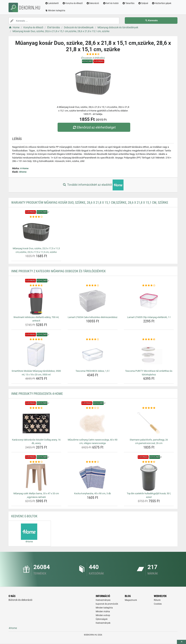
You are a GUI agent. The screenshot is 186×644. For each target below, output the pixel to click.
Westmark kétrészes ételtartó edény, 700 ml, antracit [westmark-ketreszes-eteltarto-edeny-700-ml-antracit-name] (36, 319)
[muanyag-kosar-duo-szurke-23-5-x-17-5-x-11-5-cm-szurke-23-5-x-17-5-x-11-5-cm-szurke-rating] (36, 217)
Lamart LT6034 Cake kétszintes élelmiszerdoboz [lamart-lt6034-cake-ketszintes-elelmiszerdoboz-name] (93, 317)
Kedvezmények (103, 623)
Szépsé (143, 3)
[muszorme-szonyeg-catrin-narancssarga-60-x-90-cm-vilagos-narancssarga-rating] (93, 408)
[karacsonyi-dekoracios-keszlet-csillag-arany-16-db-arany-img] (36, 423)
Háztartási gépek (162, 3)
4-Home (24, 168)
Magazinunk (131, 600)
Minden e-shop (103, 615)
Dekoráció (93, 3)
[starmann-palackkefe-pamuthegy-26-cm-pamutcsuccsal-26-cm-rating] (149, 408)
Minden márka (103, 612)
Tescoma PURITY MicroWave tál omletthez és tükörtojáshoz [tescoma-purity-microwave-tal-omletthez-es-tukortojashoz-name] (149, 373)
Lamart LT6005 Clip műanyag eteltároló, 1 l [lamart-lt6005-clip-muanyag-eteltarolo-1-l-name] (149, 317)
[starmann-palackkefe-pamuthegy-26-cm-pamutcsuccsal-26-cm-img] (149, 423)
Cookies (158, 604)
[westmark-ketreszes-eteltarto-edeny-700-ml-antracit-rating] (36, 286)
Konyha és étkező (72, 3)
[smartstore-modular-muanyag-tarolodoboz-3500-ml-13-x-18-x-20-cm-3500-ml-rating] (36, 339)
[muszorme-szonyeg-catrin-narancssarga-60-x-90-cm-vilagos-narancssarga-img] (93, 423)
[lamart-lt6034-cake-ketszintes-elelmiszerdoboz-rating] (93, 286)
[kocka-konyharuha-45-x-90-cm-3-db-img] (93, 477)
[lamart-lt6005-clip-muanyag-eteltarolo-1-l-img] (149, 301)
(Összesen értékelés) (93, 58)
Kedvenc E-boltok (24, 516)
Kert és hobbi (111, 3)
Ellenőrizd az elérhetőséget (94, 127)
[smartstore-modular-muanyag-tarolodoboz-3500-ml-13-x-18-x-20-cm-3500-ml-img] (36, 355)
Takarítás (128, 3)
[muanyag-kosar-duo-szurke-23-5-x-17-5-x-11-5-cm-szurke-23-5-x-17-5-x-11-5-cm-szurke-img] (36, 232)
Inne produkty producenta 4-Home (37, 394)
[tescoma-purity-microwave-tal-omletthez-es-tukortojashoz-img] (149, 355)
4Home (23, 172)
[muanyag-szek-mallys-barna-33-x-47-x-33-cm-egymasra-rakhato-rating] (36, 462)
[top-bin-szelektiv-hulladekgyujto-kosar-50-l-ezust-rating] (149, 462)
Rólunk (157, 600)
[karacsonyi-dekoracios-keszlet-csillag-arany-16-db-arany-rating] (36, 408)
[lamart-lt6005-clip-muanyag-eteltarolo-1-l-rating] (149, 286)
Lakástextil (52, 3)
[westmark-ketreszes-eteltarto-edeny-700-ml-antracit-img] (36, 301)
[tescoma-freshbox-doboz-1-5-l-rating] (93, 339)
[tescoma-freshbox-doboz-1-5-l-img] (93, 355)
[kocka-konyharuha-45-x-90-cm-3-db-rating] (93, 462)
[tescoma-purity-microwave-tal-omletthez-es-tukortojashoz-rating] (149, 339)
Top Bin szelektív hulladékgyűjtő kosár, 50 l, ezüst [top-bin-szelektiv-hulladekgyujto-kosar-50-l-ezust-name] (149, 495)
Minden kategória (55, 11)
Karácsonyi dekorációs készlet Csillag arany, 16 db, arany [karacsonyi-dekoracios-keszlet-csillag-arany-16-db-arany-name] (36, 442)
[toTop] (181, 642)
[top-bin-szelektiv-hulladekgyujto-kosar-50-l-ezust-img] (149, 477)
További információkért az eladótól (93, 185)
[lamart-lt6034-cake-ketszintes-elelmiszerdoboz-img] (93, 301)
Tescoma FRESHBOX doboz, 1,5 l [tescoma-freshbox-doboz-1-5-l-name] (92, 371)
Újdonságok (102, 619)
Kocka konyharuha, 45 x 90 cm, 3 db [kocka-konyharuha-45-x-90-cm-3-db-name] (92, 493)
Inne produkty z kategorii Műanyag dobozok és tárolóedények (58, 271)
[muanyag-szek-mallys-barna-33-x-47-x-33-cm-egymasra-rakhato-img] (36, 477)
